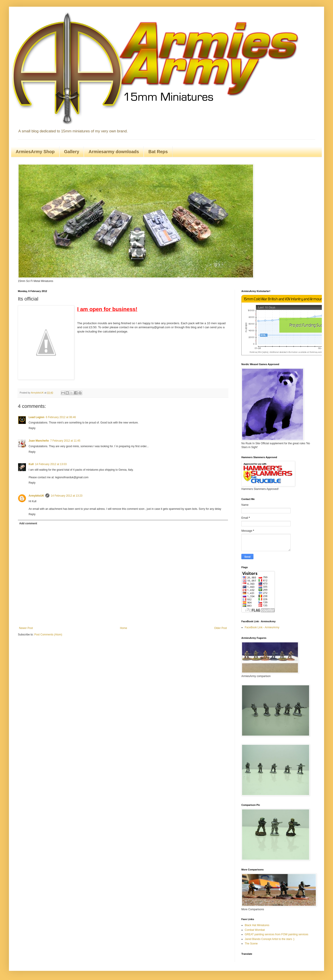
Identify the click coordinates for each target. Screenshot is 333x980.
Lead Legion (37, 417)
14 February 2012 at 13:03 (51, 464)
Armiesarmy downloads (114, 152)
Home (124, 628)
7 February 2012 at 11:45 (65, 441)
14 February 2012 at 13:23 (66, 496)
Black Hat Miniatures (257, 925)
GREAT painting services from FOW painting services (276, 934)
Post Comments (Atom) (48, 635)
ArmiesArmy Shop (35, 152)
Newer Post (26, 628)
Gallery (72, 152)
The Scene (251, 944)
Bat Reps (158, 152)
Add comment (28, 523)
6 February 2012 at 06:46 (61, 417)
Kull (31, 464)
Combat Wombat (255, 930)
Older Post (220, 628)
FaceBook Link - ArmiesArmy (262, 627)
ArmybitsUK (36, 496)
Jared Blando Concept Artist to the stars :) (270, 939)
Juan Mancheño (39, 441)
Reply (32, 428)
